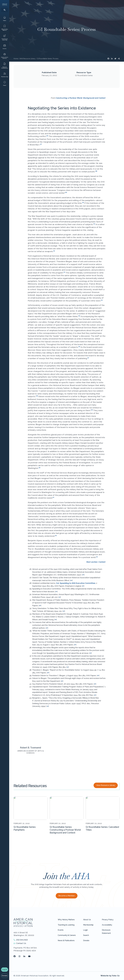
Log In (5, 970)
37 (88, 358)
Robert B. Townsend (30, 748)
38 (37, 396)
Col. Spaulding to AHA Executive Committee (76, 583)
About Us (87, 920)
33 (64, 272)
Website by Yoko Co (110, 976)
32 (54, 251)
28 (96, 171)
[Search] (5, 10)
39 (92, 410)
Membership (88, 925)
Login (85, 930)
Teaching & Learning (66, 925)
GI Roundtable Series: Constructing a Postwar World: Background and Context (65, 830)
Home (16, 59)
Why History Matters (66, 920)
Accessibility (107, 925)
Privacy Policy (108, 920)
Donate (5, 976)
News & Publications (66, 940)
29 (66, 192)
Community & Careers (67, 935)
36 (79, 347)
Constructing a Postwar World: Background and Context (81, 98)
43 (97, 557)
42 (56, 536)
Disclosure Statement (106, 932)
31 (94, 224)
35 (79, 316)
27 (41, 144)
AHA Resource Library (28, 59)
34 (102, 300)
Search (86, 935)
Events (61, 930)
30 (83, 203)
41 (53, 497)
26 (47, 136)
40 (40, 468)
